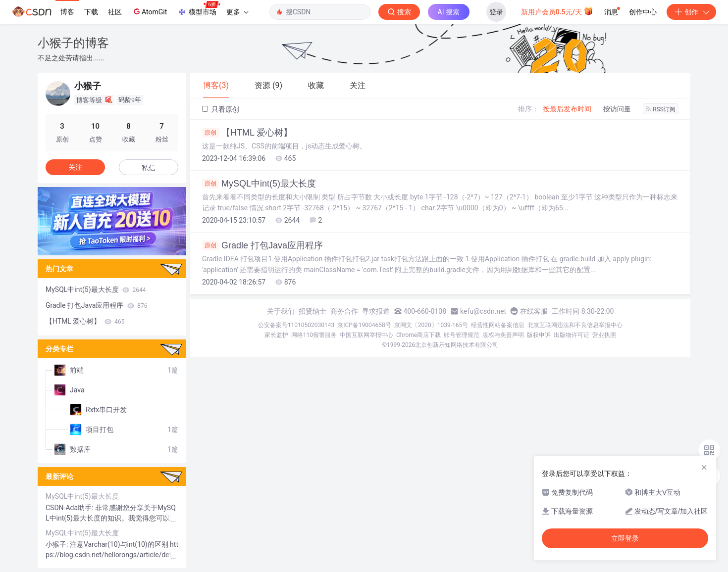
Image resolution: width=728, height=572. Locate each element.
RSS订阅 (661, 109)
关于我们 (281, 311)
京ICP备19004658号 (364, 325)
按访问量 (617, 109)
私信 (149, 168)
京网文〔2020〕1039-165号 (431, 325)
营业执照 (604, 335)
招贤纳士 (312, 311)
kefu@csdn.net (483, 311)
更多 (237, 12)
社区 (115, 12)
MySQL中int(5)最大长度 (259, 184)
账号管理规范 (462, 335)
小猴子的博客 (73, 43)
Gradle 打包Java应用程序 (262, 245)
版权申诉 (539, 335)
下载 (91, 12)
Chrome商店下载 (418, 335)
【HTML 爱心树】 (247, 133)
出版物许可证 (572, 335)
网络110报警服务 (314, 335)
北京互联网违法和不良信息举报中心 (575, 325)
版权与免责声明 (503, 335)
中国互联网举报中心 (366, 335)
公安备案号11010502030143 (296, 325)
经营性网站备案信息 (498, 325)
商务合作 (344, 311)
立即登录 (625, 538)
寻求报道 (376, 311)
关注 (75, 167)
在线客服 (534, 311)
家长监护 (276, 335)
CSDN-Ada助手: (70, 508)
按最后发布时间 (567, 109)
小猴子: (58, 544)
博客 (67, 12)
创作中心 (643, 12)
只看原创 (221, 109)
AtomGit (149, 11)
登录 (496, 12)
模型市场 (199, 9)
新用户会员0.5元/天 (557, 11)
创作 (691, 12)
